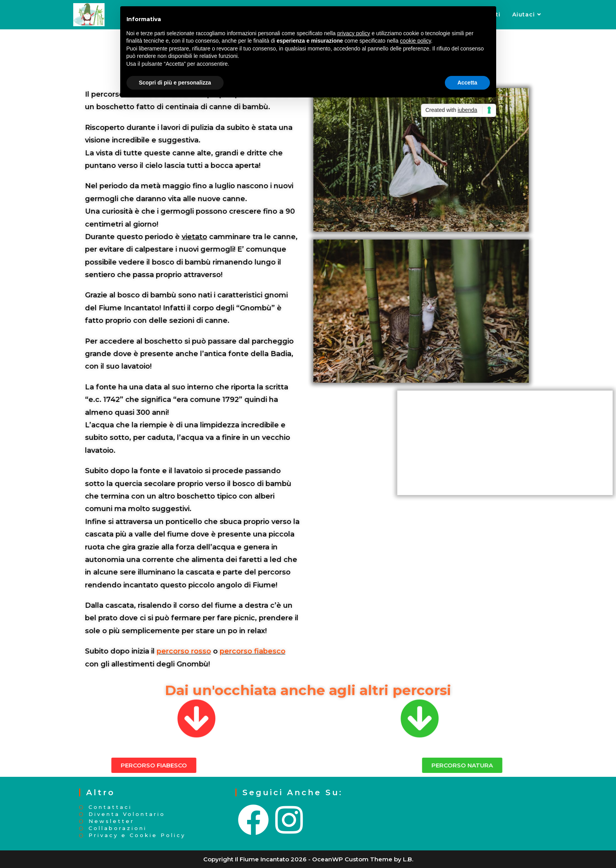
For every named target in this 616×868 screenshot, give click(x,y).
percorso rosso (111, 651)
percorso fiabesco (180, 651)
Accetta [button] (467, 83)
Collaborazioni (118, 828)
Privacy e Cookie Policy (137, 835)
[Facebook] (254, 820)
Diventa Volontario (127, 814)
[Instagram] (290, 820)
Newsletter (111, 821)
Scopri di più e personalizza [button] (175, 83)
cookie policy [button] (415, 41)
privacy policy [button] (354, 33)
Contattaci (110, 807)
